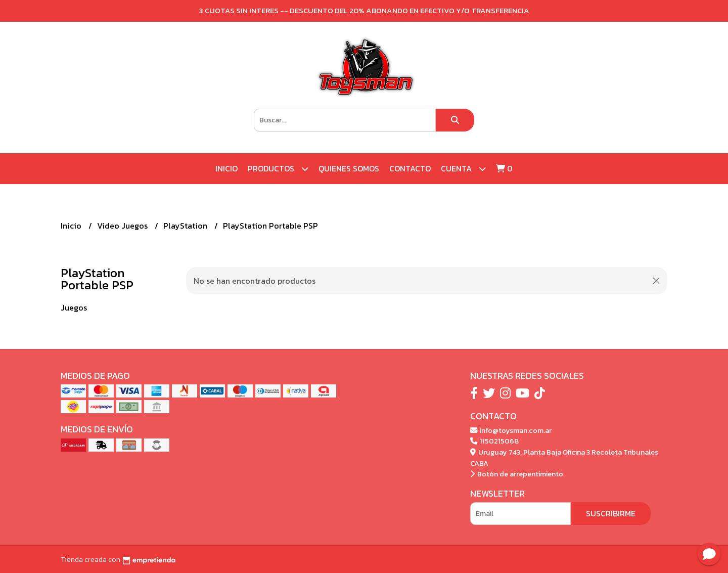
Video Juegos (123, 226)
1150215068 (494, 441)
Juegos (74, 307)
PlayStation (186, 226)
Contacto (410, 168)
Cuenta (463, 169)
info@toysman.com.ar (511, 430)
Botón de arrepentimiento (517, 474)
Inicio (226, 168)
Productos (278, 169)
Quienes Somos (349, 168)
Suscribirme (611, 513)
